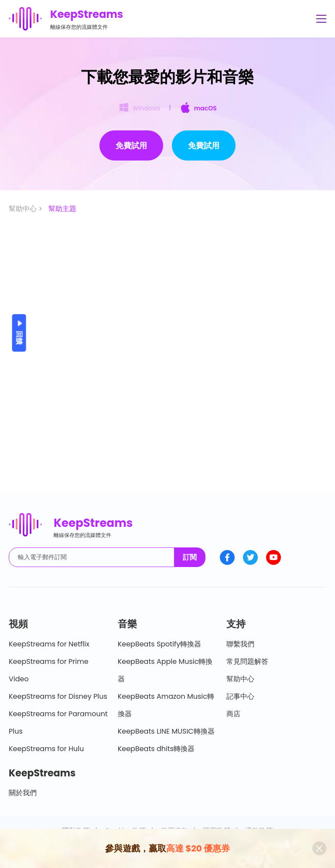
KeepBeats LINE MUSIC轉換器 (166, 731)
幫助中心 (240, 679)
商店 (233, 714)
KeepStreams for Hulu (46, 749)
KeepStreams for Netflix (49, 644)
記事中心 (240, 696)
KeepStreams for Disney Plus (58, 696)
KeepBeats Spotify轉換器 (160, 644)
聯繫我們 (240, 644)
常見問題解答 (247, 661)
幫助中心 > (26, 209)
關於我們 (23, 793)
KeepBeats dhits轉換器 (156, 749)
